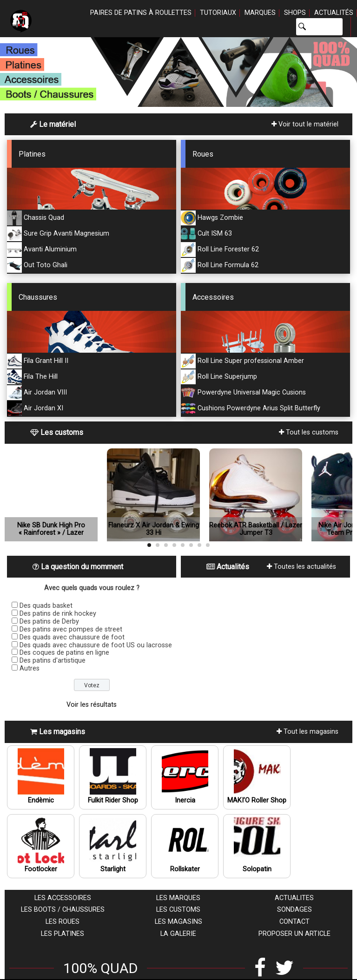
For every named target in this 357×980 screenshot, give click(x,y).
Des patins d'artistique (53, 661)
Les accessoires (63, 898)
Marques (260, 13)
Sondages (294, 910)
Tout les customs (309, 432)
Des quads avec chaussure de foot (72, 637)
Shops (295, 13)
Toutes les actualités (301, 567)
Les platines (63, 934)
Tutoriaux (218, 13)
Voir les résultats (92, 705)
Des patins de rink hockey (58, 614)
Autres (30, 668)
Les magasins (178, 922)
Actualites (294, 898)
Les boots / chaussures (63, 910)
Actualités (334, 13)
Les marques (178, 898)
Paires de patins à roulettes (141, 13)
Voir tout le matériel (305, 124)
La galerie (178, 934)
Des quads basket (46, 606)
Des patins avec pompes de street (71, 629)
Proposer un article (294, 934)
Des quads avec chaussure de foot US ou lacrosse (96, 645)
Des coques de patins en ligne (64, 653)
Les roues (63, 922)
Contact (294, 922)
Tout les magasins (307, 732)
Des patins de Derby (49, 622)
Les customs (178, 910)
